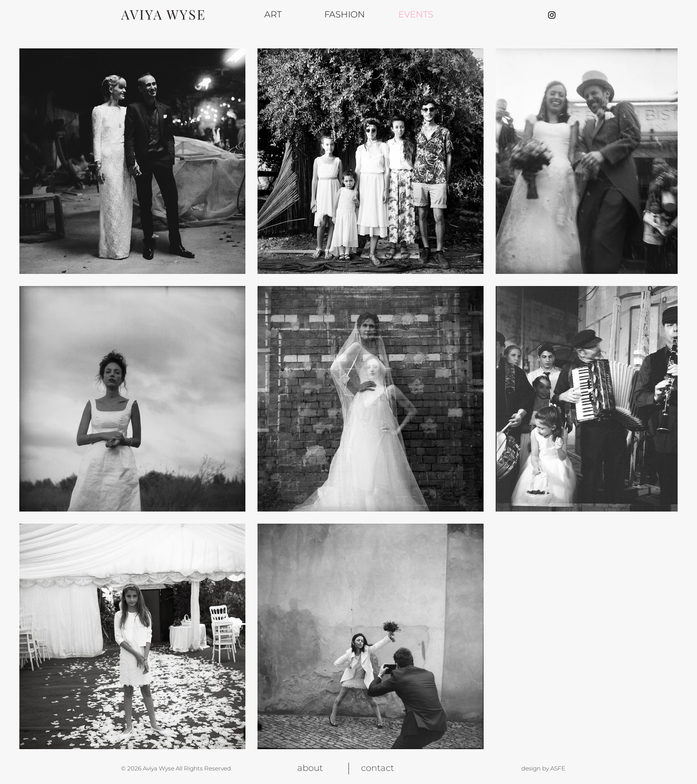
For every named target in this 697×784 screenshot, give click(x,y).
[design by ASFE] (532, 769)
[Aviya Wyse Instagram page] (552, 15)
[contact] (378, 769)
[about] (310, 769)
